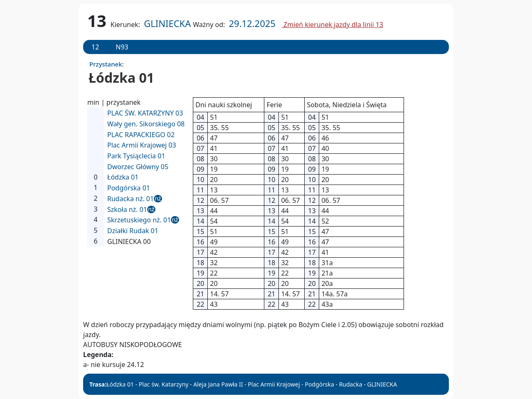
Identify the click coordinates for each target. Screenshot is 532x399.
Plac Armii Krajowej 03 (142, 145)
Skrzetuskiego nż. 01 (139, 220)
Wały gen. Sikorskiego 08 (146, 124)
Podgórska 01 (129, 188)
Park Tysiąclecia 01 (136, 156)
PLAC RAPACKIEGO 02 (141, 135)
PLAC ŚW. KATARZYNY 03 (145, 113)
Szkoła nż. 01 (127, 209)
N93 (122, 47)
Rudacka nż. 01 (131, 199)
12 (95, 47)
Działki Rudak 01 (133, 231)
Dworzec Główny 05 (138, 167)
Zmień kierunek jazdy (332, 25)
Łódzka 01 (123, 177)
